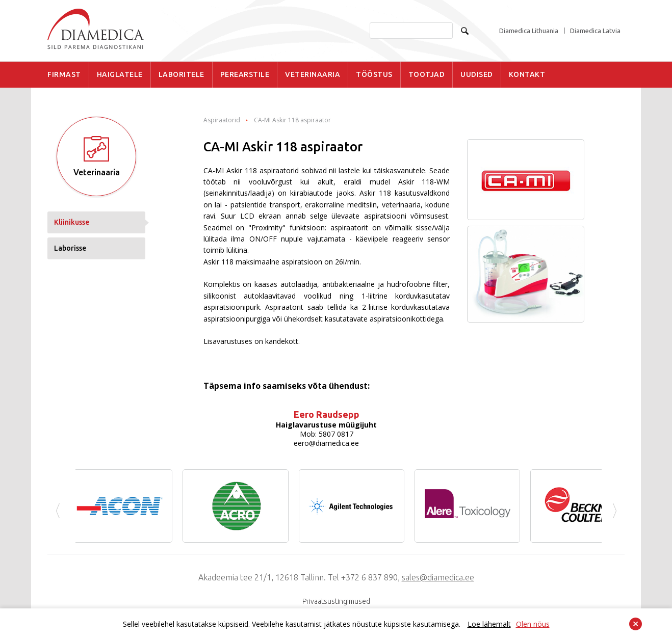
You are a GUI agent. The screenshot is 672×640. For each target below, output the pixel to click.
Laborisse (70, 248)
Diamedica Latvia (595, 31)
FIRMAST (64, 74)
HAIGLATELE (120, 74)
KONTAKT (527, 74)
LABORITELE (182, 74)
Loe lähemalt (489, 624)
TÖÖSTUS (374, 74)
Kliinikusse (72, 222)
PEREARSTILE (245, 74)
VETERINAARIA (313, 74)
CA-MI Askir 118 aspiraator (292, 120)
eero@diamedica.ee (326, 443)
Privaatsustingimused (336, 601)
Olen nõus (533, 624)
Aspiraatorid (222, 120)
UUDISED (477, 74)
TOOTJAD (427, 74)
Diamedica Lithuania (529, 31)
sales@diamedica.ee (438, 577)
